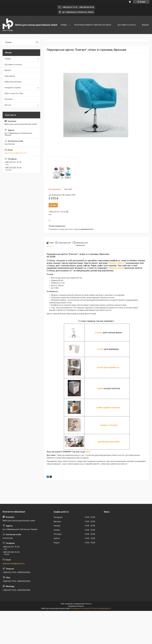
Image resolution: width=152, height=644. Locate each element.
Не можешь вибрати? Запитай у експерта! (93, 25)
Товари (63, 25)
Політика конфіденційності (101, 608)
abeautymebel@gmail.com (16, 153)
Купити (53, 205)
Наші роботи (10, 76)
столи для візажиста (108, 367)
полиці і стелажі (109, 425)
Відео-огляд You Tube (14, 93)
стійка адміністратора (108, 407)
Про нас (8, 105)
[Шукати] (37, 42)
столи (100, 349)
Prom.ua (88, 604)
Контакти (9, 99)
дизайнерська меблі (109, 442)
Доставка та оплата (127, 25)
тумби (100, 388)
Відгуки (145, 25)
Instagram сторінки (13, 88)
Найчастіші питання (13, 82)
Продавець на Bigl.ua (76, 606)
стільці (99, 332)
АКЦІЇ (88, 452)
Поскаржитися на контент (80, 608)
